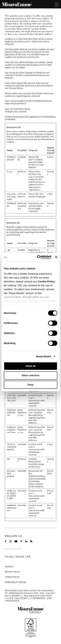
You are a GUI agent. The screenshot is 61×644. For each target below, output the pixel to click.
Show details (44, 356)
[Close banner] (56, 257)
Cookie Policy (46, 281)
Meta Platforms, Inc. (22, 412)
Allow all (30, 366)
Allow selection (30, 375)
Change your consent (16, 111)
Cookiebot (10, 119)
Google (21, 250)
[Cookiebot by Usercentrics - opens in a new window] (38, 257)
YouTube (22, 395)
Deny (30, 385)
